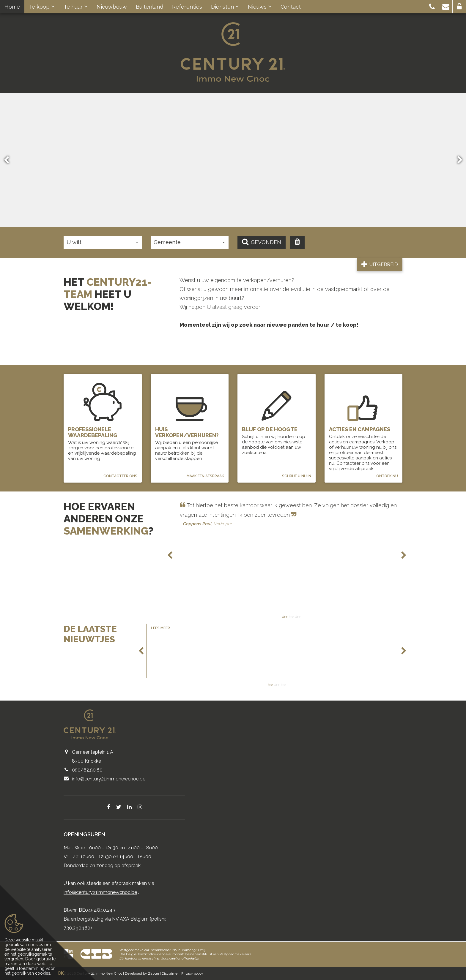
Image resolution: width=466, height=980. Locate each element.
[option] (291, 515)
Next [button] (457, 160)
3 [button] (298, 617)
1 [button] (285, 617)
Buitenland (149, 7)
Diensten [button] (225, 7)
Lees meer (160, 629)
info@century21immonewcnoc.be (109, 779)
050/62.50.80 (87, 770)
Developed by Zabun (142, 973)
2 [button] (291, 617)
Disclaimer (170, 973)
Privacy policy (192, 973)
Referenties (187, 7)
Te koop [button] (42, 7)
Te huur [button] (76, 7)
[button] (432, 7)
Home (12, 7)
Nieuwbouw (112, 7)
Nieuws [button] (260, 7)
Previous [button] (9, 160)
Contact (291, 7)
